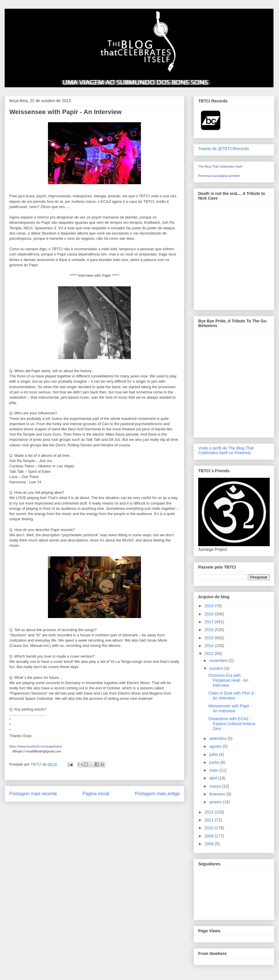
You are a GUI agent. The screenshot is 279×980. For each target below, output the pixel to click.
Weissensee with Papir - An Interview (230, 708)
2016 (210, 630)
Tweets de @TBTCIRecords (224, 149)
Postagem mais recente (33, 794)
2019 (210, 606)
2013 (210, 654)
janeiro (216, 802)
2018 (210, 614)
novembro (219, 661)
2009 (210, 836)
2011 (210, 820)
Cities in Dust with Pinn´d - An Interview (232, 696)
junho (215, 762)
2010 (210, 828)
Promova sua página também (219, 176)
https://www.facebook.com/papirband (35, 746)
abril (214, 778)
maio (214, 770)
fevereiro (218, 794)
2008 (210, 844)
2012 (210, 812)
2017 (210, 622)
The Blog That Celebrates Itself (220, 166)
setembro (218, 738)
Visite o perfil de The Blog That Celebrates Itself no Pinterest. (226, 450)
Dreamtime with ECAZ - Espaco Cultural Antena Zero (232, 724)
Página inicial (96, 794)
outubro (217, 668)
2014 (210, 646)
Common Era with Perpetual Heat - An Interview (228, 680)
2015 (210, 638)
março (215, 786)
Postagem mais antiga (157, 794)
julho (214, 754)
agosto (216, 746)
